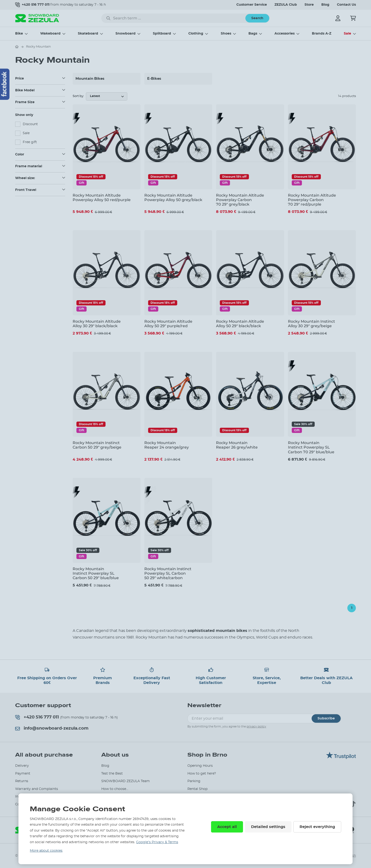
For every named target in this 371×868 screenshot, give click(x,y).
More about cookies (46, 851)
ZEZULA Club (286, 5)
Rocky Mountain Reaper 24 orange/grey (167, 445)
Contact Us (346, 5)
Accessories (285, 34)
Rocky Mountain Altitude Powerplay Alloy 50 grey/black (173, 198)
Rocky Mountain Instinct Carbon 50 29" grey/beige (97, 445)
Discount (30, 124)
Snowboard (126, 34)
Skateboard (88, 34)
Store (309, 5)
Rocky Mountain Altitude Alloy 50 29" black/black (240, 324)
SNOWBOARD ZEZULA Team (126, 781)
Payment (23, 774)
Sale (347, 34)
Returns (22, 781)
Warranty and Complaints (37, 789)
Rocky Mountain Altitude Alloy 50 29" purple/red (168, 324)
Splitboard (162, 34)
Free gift (30, 142)
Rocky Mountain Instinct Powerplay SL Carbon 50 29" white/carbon (168, 573)
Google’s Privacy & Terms (157, 842)
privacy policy (256, 727)
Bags (253, 34)
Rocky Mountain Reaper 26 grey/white (237, 445)
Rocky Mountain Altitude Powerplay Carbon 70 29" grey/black (240, 200)
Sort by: (78, 96)
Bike (19, 34)
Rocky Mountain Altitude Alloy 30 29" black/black (97, 324)
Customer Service (252, 5)
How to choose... (115, 789)
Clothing (196, 34)
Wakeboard (50, 34)
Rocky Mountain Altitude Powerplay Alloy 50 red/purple (102, 198)
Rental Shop (197, 789)
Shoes (226, 34)
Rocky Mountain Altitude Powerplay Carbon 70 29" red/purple (312, 200)
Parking (194, 781)
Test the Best (112, 774)
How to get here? (202, 774)
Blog (325, 5)
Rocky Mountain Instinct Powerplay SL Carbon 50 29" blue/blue (96, 573)
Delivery (22, 766)
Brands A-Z (322, 34)
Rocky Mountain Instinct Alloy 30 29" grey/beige (311, 324)
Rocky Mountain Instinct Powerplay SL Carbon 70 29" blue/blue (311, 447)
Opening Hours (200, 766)
